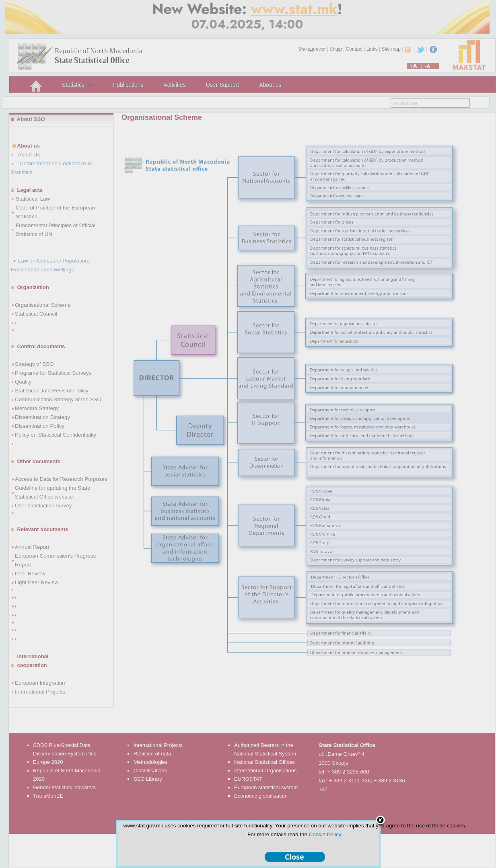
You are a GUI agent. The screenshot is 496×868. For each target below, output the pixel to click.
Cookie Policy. (326, 834)
